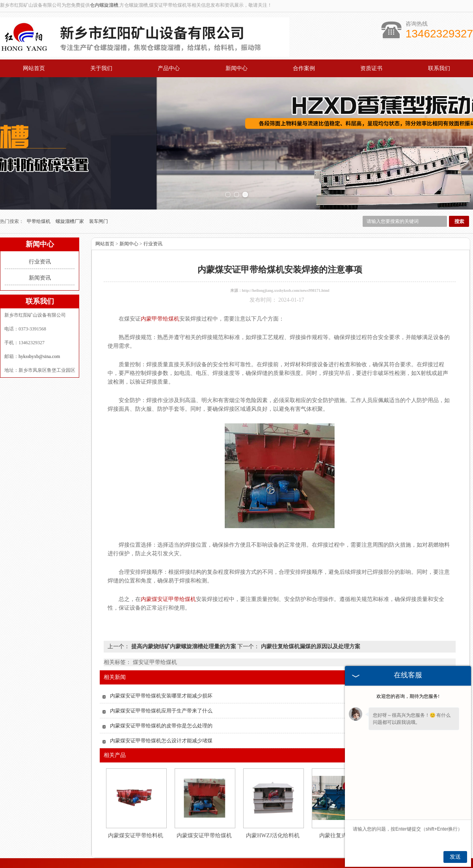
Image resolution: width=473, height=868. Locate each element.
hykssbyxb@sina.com (39, 328)
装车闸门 (99, 193)
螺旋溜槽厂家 (70, 193)
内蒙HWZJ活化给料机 (273, 808)
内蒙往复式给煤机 (341, 808)
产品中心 (169, 68)
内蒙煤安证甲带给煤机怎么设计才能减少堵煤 (161, 713)
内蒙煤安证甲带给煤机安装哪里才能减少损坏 (161, 668)
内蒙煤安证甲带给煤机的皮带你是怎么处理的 (161, 698)
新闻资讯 (40, 250)
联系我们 (439, 68)
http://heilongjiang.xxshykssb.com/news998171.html (286, 262)
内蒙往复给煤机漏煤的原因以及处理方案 (310, 619)
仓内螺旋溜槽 (104, 5)
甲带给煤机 (39, 193)
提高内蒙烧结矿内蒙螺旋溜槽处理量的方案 (183, 619)
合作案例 (304, 68)
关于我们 (101, 68)
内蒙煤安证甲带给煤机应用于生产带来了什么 (161, 683)
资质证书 (371, 68)
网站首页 (34, 68)
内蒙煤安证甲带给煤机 (204, 808)
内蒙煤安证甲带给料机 (136, 808)
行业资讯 (40, 234)
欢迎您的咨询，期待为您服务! (408, 696)
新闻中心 (236, 68)
